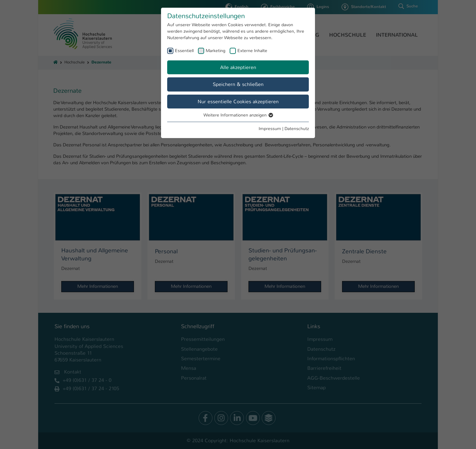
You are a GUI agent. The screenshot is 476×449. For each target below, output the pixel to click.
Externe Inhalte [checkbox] (252, 51)
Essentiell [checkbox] (184, 51)
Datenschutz (297, 129)
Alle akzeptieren (238, 67)
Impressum (270, 129)
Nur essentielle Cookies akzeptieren (238, 102)
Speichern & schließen (238, 84)
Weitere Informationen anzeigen (238, 115)
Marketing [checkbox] (216, 51)
